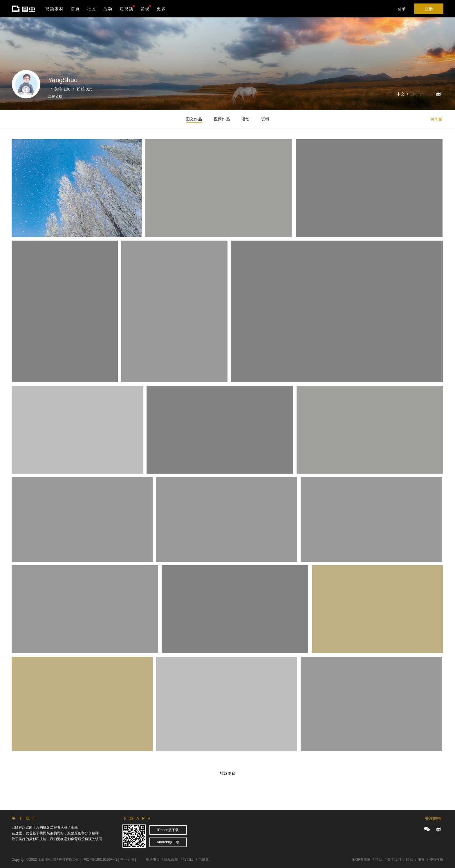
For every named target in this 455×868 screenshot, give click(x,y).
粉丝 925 (85, 89)
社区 (92, 9)
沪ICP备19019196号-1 (100, 860)
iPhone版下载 (168, 830)
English (417, 94)
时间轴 (436, 119)
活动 (108, 9)
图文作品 (194, 119)
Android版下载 (168, 842)
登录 (402, 9)
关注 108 (62, 89)
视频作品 (222, 119)
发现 (146, 8)
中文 (401, 94)
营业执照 (127, 860)
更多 (161, 9)
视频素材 (55, 9)
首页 (75, 9)
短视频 (127, 9)
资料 (265, 119)
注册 (429, 9)
